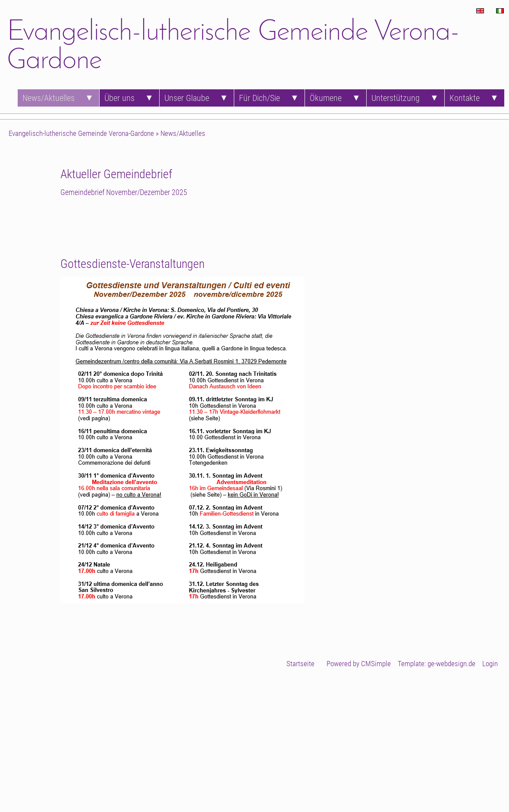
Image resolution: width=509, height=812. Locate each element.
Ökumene (326, 98)
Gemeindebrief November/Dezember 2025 (124, 192)
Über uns (119, 98)
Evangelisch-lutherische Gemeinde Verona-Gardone (81, 133)
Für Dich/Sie (259, 98)
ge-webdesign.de (451, 664)
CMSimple (376, 664)
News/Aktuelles (49, 98)
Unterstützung (396, 98)
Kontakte (465, 98)
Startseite (300, 664)
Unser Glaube (187, 98)
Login (490, 664)
